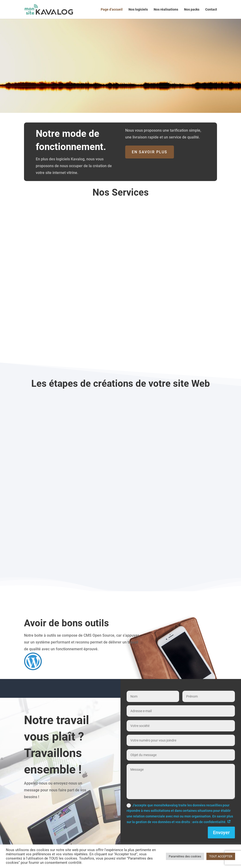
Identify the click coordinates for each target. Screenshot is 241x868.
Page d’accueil (112, 10)
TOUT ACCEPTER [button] (221, 856)
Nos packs (192, 10)
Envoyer (221, 832)
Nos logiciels (138, 10)
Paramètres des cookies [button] (185, 856)
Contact (211, 10)
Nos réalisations (166, 10)
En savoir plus (150, 152)
